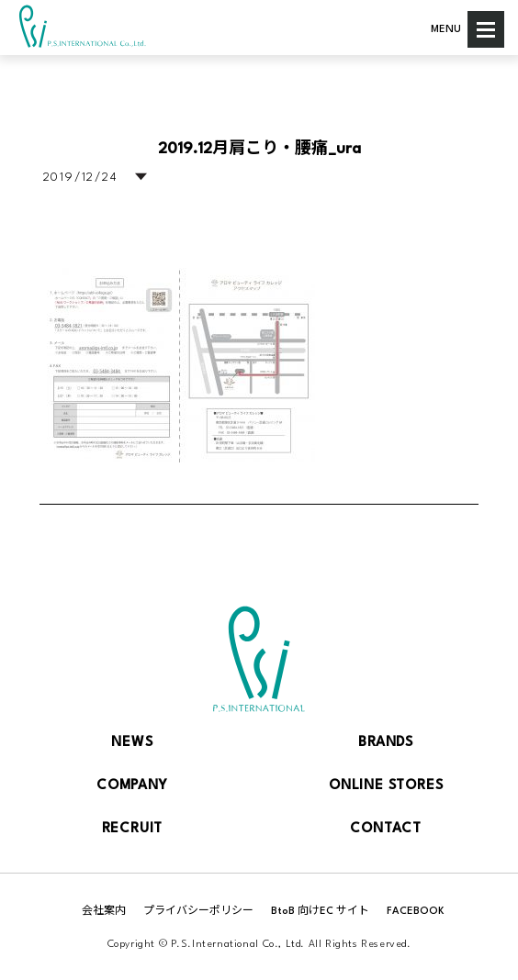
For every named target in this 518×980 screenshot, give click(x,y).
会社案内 (104, 912)
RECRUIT (133, 829)
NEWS (132, 743)
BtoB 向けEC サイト (320, 912)
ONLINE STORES (386, 786)
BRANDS (386, 743)
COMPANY (132, 786)
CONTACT (386, 829)
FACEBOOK (416, 912)
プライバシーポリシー (198, 912)
